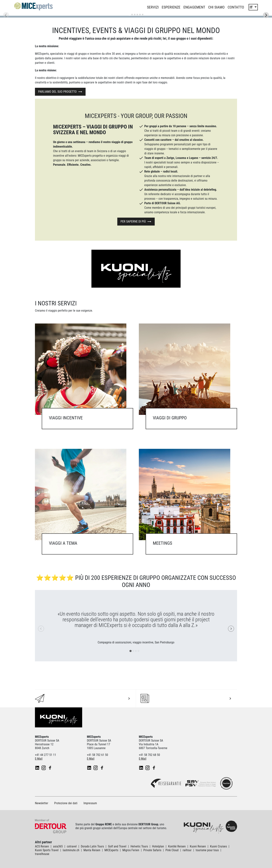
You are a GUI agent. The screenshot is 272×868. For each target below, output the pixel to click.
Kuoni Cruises (218, 846)
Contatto (236, 7)
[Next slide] (266, 15)
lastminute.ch (71, 850)
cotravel (72, 846)
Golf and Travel (117, 846)
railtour (187, 850)
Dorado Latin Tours (92, 846)
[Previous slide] (6, 15)
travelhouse (42, 854)
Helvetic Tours (139, 846)
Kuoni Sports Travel (47, 850)
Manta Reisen (92, 850)
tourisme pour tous (207, 850)
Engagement (194, 7)
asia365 (58, 846)
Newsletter (42, 803)
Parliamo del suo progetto (57, 92)
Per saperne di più (133, 221)
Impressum (90, 803)
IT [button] (252, 7)
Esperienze (171, 7)
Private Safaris (152, 850)
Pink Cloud (172, 850)
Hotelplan (158, 846)
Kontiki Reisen (177, 846)
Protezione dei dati (66, 803)
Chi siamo (216, 7)
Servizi (153, 7)
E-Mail (39, 759)
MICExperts (111, 850)
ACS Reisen (42, 846)
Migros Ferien (131, 850)
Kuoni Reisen (198, 846)
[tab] (129, 15)
